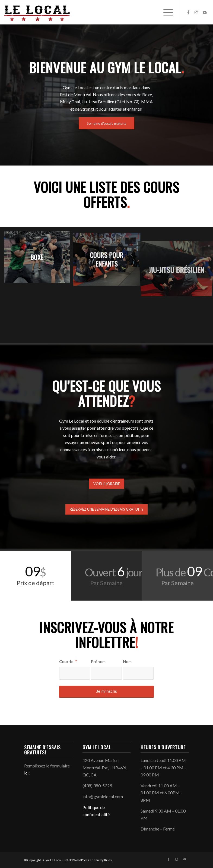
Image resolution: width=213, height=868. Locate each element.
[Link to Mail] (205, 12)
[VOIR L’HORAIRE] (107, 484)
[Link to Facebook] (188, 12)
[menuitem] (165, 12)
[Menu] (165, 12)
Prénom (98, 661)
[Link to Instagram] (196, 12)
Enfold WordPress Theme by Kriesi (88, 860)
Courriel (68, 661)
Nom (127, 661)
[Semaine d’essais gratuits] (106, 123)
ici (26, 773)
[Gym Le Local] (37, 12)
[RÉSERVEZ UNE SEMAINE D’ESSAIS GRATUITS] (106, 509)
